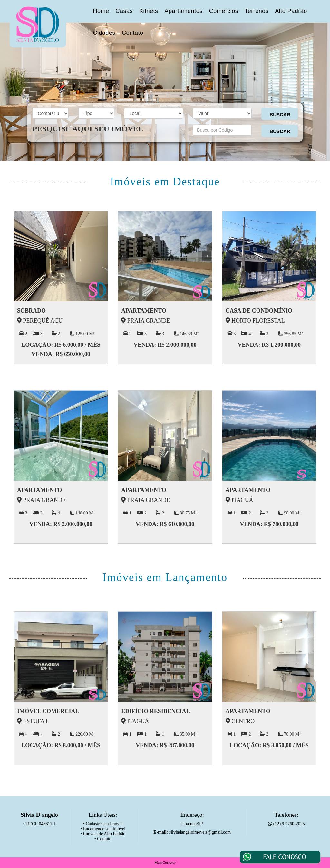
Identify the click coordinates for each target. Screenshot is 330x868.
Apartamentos (184, 11)
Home (101, 11)
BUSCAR (280, 114)
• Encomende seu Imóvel (103, 829)
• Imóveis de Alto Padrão (103, 834)
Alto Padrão (291, 11)
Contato (133, 33)
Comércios (224, 11)
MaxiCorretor (165, 863)
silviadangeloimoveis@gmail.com (200, 832)
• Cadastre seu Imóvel (103, 824)
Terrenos (257, 11)
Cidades (104, 33)
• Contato (103, 839)
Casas (124, 11)
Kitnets (149, 11)
